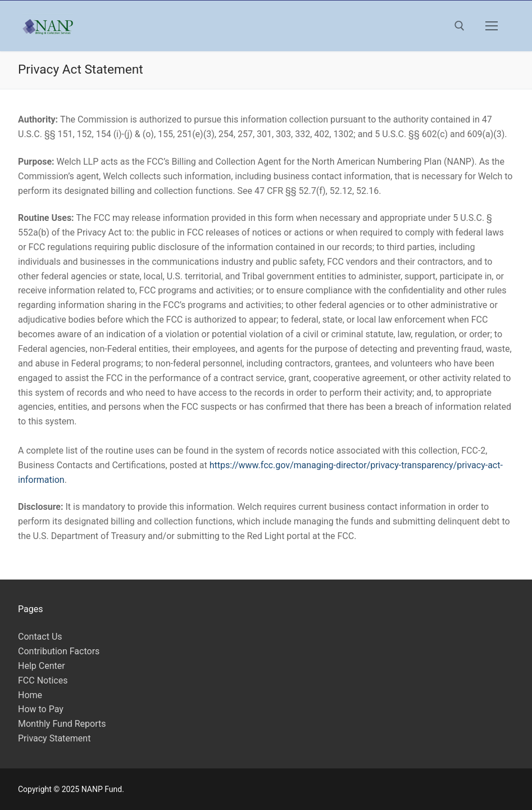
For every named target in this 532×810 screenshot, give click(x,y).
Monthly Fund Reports (62, 724)
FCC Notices (43, 680)
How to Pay (41, 709)
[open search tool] (460, 26)
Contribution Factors (59, 651)
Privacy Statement (54, 738)
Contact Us (40, 637)
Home (30, 695)
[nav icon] (492, 26)
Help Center (42, 666)
